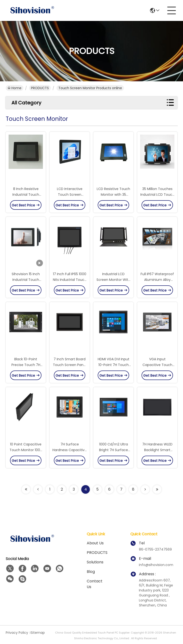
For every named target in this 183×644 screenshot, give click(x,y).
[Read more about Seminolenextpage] (26, 489)
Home (15, 88)
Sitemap (38, 633)
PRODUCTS (40, 88)
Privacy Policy (17, 633)
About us (95, 543)
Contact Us (95, 584)
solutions (95, 562)
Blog (91, 572)
